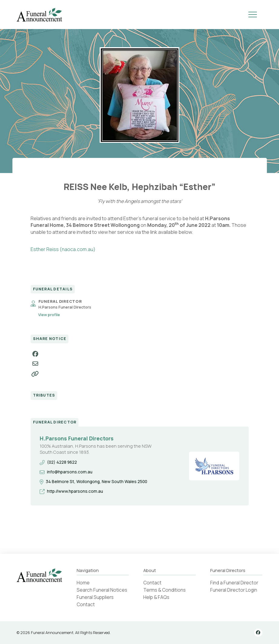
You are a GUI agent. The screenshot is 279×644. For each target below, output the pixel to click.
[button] (253, 15)
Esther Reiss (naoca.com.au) (63, 249)
